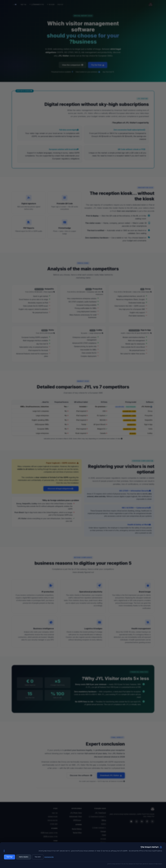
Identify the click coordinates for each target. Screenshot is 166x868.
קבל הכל (10, 857)
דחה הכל (38, 857)
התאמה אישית (24, 857)
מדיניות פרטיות (49, 857)
